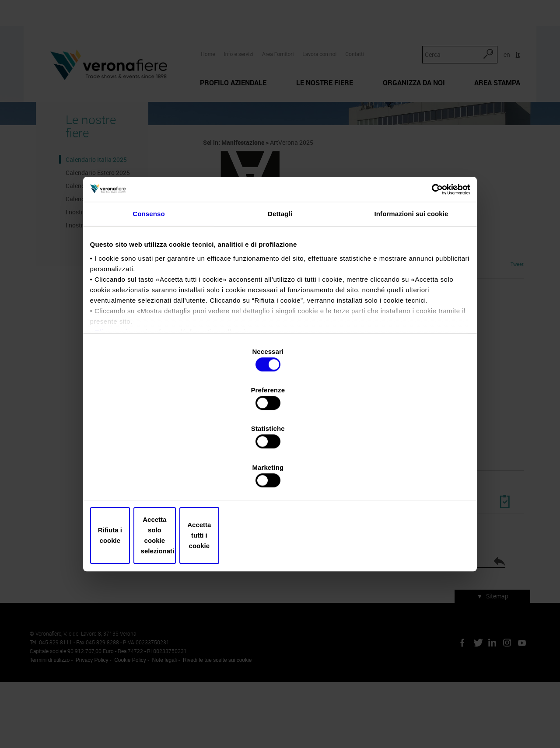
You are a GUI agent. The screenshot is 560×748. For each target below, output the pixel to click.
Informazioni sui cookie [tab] (411, 293)
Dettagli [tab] (280, 293)
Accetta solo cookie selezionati (280, 477)
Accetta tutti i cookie (406, 477)
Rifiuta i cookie (154, 477)
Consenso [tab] (149, 293)
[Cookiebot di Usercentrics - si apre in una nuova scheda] (429, 264)
